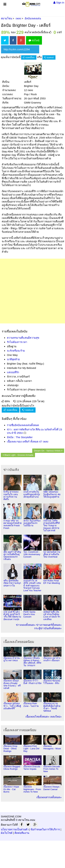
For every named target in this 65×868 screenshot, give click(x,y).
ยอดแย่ (49, 57)
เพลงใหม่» (56, 717)
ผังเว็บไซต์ (7, 833)
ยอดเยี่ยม (29, 57)
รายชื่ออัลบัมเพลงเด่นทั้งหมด (23, 425)
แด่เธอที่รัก (13, 372)
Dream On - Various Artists (48, 451)
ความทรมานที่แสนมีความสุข (23, 338)
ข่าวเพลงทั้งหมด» (26, 625)
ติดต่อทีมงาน (22, 833)
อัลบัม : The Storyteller (20, 437)
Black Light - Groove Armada (18, 455)
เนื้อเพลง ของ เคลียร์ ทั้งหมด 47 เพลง (28, 442)
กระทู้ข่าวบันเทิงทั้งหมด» (48, 628)
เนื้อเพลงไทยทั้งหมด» (37, 717)
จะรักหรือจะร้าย (16, 351)
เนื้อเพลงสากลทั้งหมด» (49, 797)
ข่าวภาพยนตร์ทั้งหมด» (49, 625)
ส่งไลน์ (34, 40)
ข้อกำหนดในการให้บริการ (45, 829)
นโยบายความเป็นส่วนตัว (15, 829)
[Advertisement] (32, 291)
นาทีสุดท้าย (13, 359)
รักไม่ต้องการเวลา (17, 342)
